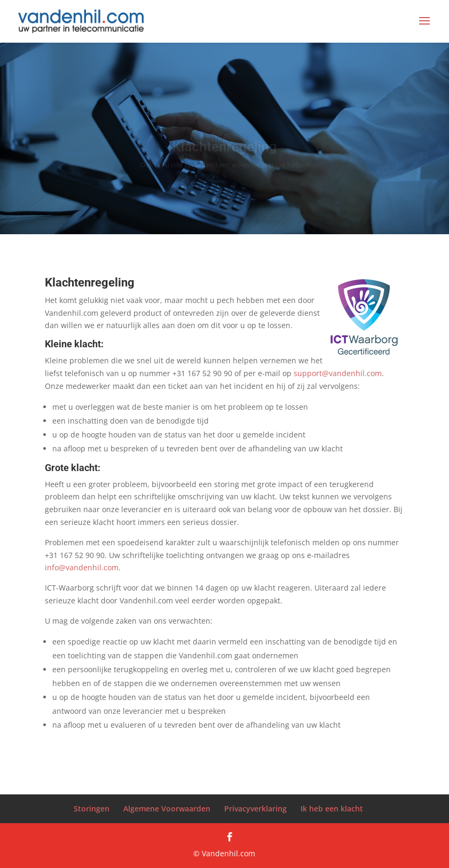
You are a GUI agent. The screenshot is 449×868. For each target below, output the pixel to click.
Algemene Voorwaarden (167, 809)
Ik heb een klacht (332, 809)
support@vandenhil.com (338, 373)
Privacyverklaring (255, 809)
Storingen (92, 809)
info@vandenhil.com (82, 567)
